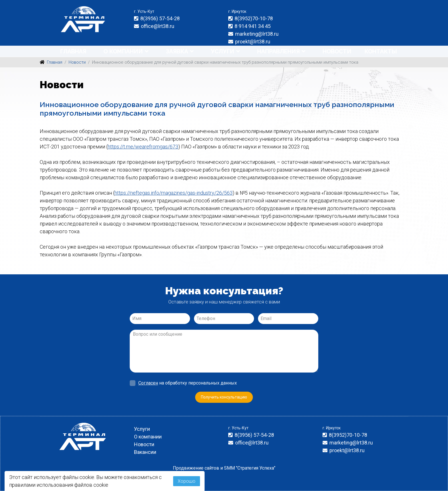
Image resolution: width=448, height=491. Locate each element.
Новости (337, 51)
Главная (73, 51)
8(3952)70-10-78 (254, 18)
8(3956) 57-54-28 (160, 18)
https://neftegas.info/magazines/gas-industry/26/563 (174, 193)
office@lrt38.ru (158, 26)
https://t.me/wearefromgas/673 (143, 147)
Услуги (223, 51)
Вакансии (145, 452)
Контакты (381, 51)
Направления (278, 51)
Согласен (148, 383)
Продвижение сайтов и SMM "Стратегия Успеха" (224, 468)
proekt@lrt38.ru (253, 42)
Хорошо (187, 481)
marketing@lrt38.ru (257, 34)
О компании (123, 51)
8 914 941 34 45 (253, 26)
